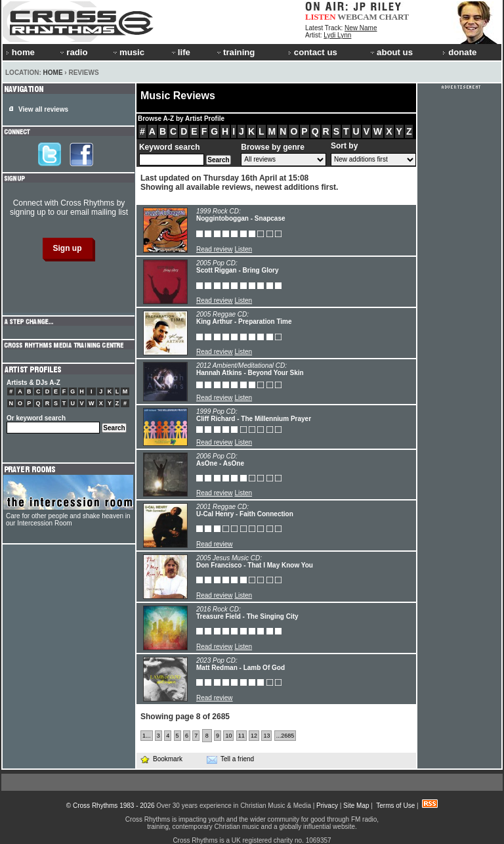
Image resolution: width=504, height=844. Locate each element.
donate (459, 52)
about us (391, 52)
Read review (215, 249)
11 (241, 736)
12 (254, 736)
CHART (394, 17)
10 (228, 736)
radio (73, 52)
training (235, 52)
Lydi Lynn (337, 35)
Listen (243, 249)
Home (53, 73)
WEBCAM (357, 17)
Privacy (327, 806)
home (20, 52)
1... (147, 736)
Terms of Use (395, 806)
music (128, 52)
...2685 (285, 736)
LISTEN (321, 17)
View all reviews (43, 109)
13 (266, 736)
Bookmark (161, 759)
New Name (361, 28)
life (180, 52)
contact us (313, 52)
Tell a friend (230, 759)
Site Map (356, 806)
